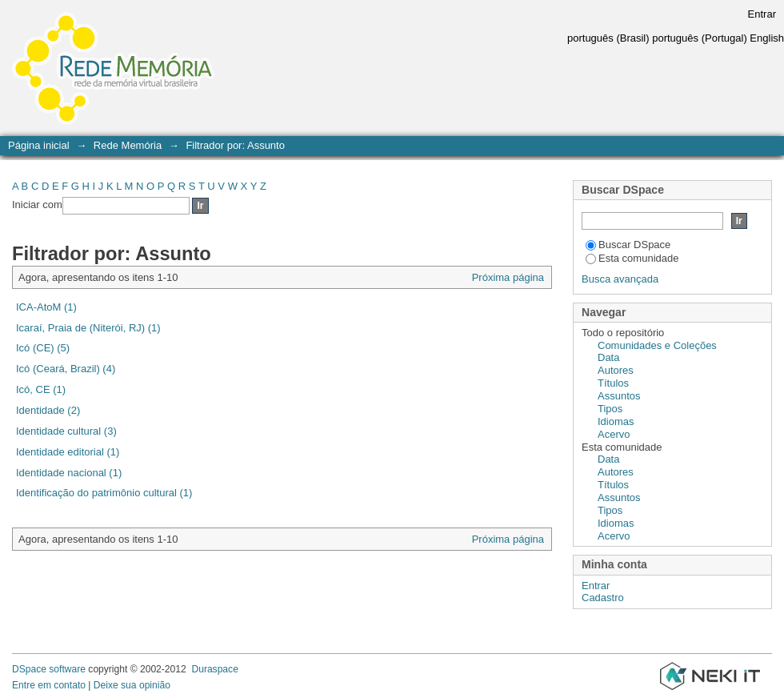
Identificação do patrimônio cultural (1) (104, 493)
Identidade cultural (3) (66, 431)
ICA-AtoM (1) (46, 307)
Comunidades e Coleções (657, 345)
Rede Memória (128, 145)
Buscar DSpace (628, 245)
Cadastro (603, 598)
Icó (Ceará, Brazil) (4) (66, 369)
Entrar (762, 14)
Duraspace (214, 669)
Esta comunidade (632, 258)
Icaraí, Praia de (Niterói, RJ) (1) (88, 328)
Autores (616, 370)
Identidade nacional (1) (69, 473)
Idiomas (616, 421)
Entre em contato (49, 685)
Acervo (614, 434)
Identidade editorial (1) (68, 452)
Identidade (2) (48, 410)
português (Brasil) (608, 38)
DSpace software (49, 669)
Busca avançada (620, 279)
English (767, 38)
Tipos (610, 409)
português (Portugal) (700, 38)
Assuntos (619, 396)
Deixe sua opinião (132, 685)
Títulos (613, 383)
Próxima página (508, 277)
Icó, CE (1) (41, 389)
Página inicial (39, 145)
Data (608, 357)
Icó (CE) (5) (43, 348)
